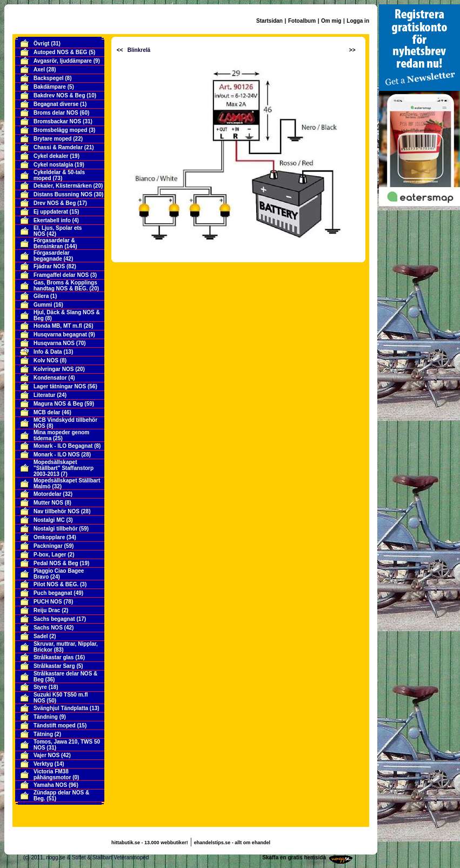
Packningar (48, 546)
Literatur (45, 395)
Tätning (43, 734)
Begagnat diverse (56, 104)
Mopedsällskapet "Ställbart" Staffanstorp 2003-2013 (64, 468)
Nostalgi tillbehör (56, 529)
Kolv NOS (46, 360)
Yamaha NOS (50, 785)
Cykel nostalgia (53, 165)
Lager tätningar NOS (60, 386)
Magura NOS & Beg (58, 404)
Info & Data (48, 352)
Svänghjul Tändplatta (61, 708)
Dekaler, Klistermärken (63, 186)
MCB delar (47, 412)
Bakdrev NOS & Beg (59, 95)
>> (352, 50)
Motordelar (48, 494)
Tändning (46, 717)
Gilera (41, 296)
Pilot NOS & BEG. (56, 584)
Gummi (43, 305)
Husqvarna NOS (54, 343)
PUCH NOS (48, 602)
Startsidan (269, 21)
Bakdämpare (50, 87)
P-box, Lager (50, 555)
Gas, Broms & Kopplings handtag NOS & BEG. (65, 286)
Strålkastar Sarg (54, 666)
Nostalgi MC (49, 520)
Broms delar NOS (56, 113)
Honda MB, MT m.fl (58, 326)
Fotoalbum (302, 21)
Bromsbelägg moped (60, 130)
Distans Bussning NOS (63, 194)
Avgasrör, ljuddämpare (63, 61)
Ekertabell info (52, 220)
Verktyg (43, 764)
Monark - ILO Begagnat (63, 446)
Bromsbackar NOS (57, 121)
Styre (40, 687)
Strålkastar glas (54, 657)
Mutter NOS (48, 503)
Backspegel (49, 78)
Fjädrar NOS (49, 266)
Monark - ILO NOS (57, 455)
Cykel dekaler (51, 156)
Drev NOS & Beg (55, 203)
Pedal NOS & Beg (56, 563)
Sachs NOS (48, 628)
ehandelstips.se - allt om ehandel (232, 843)
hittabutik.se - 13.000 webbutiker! (150, 843)
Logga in (358, 21)
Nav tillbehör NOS (56, 511)
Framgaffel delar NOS (61, 275)
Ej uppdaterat (51, 212)
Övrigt (41, 44)
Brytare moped (53, 139)
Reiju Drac (47, 610)
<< (120, 50)
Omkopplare (49, 537)
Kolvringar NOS (54, 369)
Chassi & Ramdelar (58, 147)
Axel (39, 69)
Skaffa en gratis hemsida (294, 857)
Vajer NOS (46, 755)
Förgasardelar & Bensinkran (54, 243)
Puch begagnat (53, 593)
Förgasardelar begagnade (52, 256)
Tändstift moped (55, 725)
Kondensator (50, 378)
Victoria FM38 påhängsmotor (52, 774)
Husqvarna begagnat (60, 334)
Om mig (331, 21)
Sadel (41, 636)
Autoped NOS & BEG (60, 52)
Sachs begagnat (54, 619)
